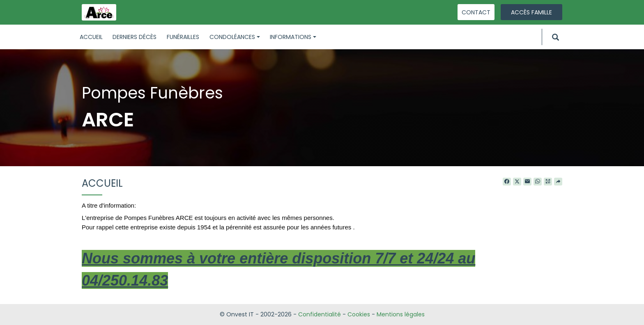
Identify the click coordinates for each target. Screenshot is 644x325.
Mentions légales (401, 314)
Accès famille (531, 12)
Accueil (91, 37)
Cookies (359, 314)
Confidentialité (320, 314)
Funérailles (183, 37)
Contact (476, 12)
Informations (293, 37)
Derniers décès (135, 37)
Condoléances (235, 37)
